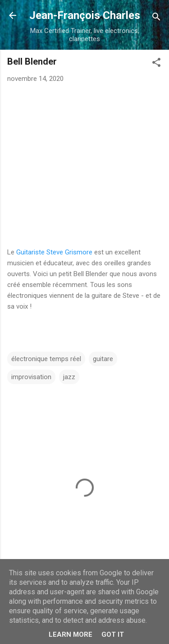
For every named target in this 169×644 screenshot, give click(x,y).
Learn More (71, 635)
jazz (69, 377)
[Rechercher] (156, 18)
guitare (103, 359)
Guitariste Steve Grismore (54, 252)
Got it (113, 635)
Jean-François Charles (85, 15)
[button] (156, 64)
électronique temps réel (46, 359)
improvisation (31, 377)
